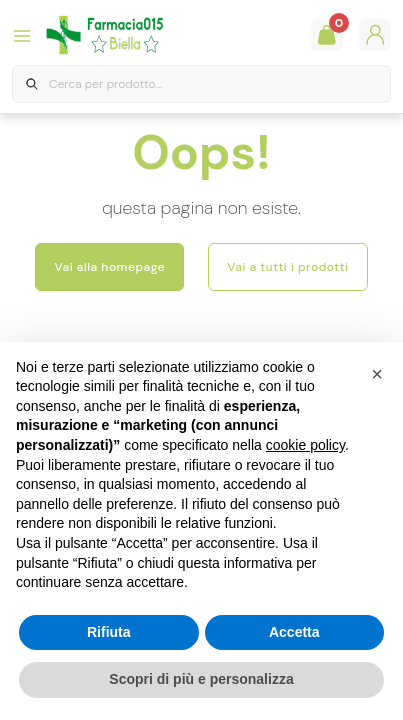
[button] (377, 374)
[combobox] (201, 84)
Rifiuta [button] (109, 632)
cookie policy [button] (305, 445)
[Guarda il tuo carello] (327, 35)
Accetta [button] (294, 632)
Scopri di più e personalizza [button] (201, 679)
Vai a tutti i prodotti (287, 267)
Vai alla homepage (109, 267)
